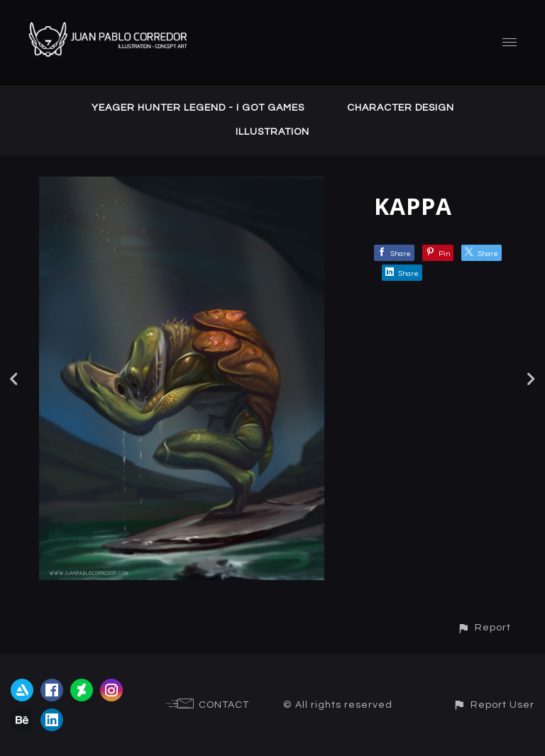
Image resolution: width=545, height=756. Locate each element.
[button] (484, 627)
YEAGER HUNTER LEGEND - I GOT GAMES (198, 108)
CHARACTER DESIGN (401, 108)
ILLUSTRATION (272, 132)
